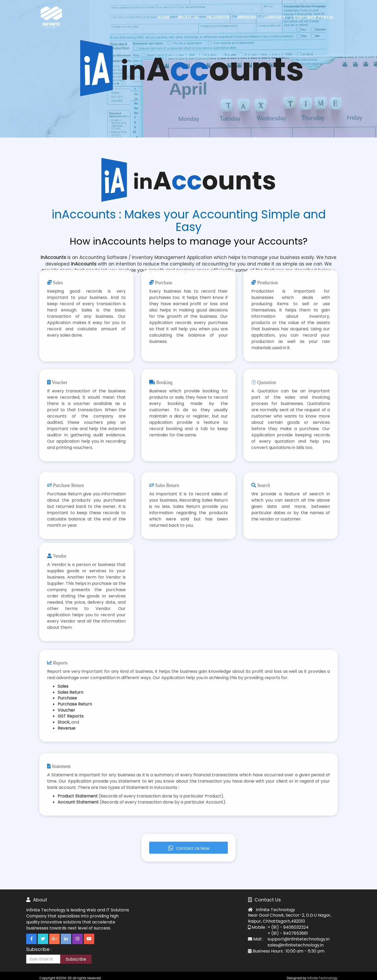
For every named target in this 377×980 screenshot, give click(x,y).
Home (163, 17)
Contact (275, 17)
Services (247, 17)
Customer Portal (314, 17)
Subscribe (76, 959)
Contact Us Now (188, 832)
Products (218, 17)
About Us (188, 17)
